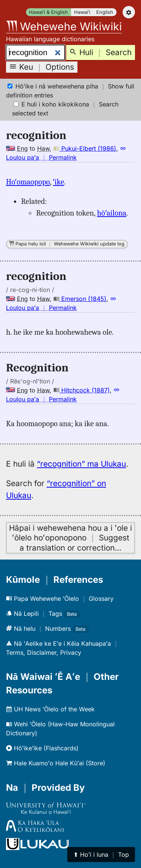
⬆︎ (101, 855)
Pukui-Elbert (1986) (85, 148)
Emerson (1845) (80, 299)
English (105, 12)
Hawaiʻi (82, 12)
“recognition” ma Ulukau (81, 464)
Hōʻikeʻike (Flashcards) (42, 748)
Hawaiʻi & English (49, 12)
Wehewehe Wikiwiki (64, 26)
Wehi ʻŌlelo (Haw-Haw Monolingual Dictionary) (60, 729)
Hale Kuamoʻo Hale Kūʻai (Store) (56, 763)
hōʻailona (112, 213)
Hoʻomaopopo (28, 182)
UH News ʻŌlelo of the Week (50, 709)
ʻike (59, 182)
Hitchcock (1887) (82, 390)
